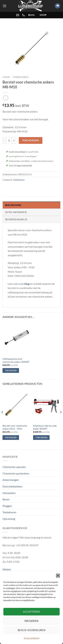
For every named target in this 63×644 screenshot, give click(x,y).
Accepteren (32, 612)
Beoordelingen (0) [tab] (16, 219)
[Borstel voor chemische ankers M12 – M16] (16, 406)
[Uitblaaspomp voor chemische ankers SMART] (16, 339)
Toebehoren (21, 77)
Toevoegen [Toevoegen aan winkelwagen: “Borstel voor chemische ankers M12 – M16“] (11, 437)
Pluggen (7, 506)
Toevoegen (31, 140)
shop (43, 15)
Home (6, 77)
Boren (6, 499)
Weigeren (32, 621)
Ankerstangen (11, 480)
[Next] (61, 419)
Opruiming (9, 519)
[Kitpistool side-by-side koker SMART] (47, 406)
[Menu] (5, 6)
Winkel (7, 569)
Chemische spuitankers (16, 473)
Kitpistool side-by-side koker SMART (45, 427)
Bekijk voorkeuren (32, 630)
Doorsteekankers (13, 486)
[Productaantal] (9, 140)
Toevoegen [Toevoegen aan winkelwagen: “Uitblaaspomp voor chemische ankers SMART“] (11, 370)
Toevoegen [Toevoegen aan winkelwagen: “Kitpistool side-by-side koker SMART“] (41, 437)
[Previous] (2, 419)
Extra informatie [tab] (16, 212)
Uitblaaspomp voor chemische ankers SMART (16, 360)
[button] (58, 576)
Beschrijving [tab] (13, 205)
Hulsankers (9, 493)
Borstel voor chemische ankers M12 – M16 (15, 427)
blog (32, 15)
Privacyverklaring (32, 638)
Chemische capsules (14, 467)
